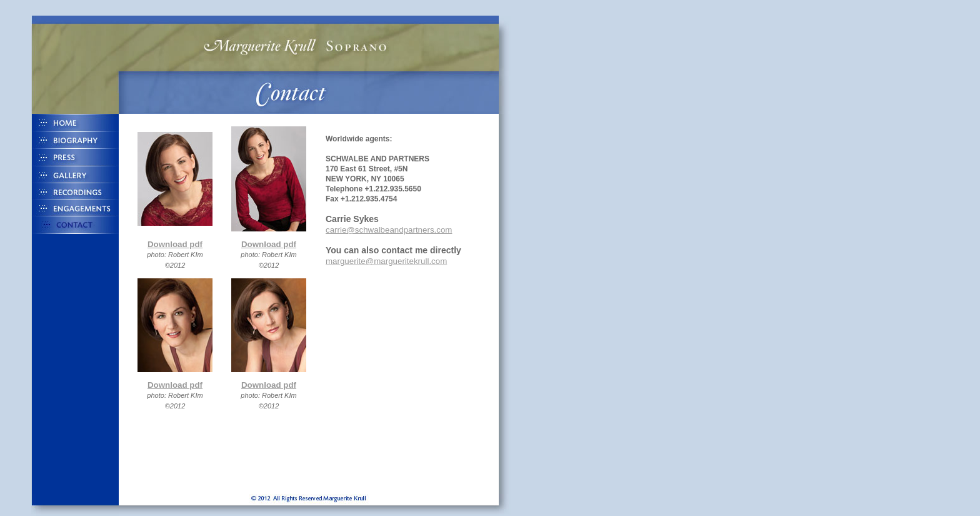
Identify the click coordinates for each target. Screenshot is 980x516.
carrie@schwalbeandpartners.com (389, 230)
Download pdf (175, 244)
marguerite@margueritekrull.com (386, 261)
